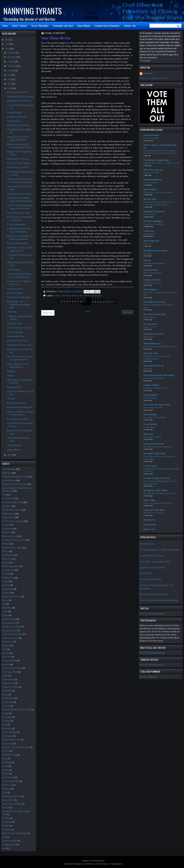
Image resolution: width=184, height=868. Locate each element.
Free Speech (7, 529)
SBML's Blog (149, 500)
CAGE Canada (150, 466)
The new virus (149, 214)
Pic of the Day (8, 570)
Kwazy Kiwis (8, 642)
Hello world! (148, 337)
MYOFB (6, 751)
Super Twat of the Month (12, 634)
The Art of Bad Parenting (17, 243)
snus (4, 848)
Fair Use (6, 808)
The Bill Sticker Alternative (155, 251)
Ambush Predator (151, 135)
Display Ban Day (14, 387)
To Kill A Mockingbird (16, 224)
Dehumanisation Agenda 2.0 (154, 378)
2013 (7, 44)
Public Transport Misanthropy (14, 833)
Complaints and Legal (63, 26)
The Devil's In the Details (154, 454)
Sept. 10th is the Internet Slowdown (157, 447)
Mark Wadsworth (151, 241)
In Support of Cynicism (16, 117)
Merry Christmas (150, 398)
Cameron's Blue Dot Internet (151, 556)
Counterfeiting (8, 680)
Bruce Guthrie (8, 800)
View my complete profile (153, 78)
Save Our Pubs (8, 777)
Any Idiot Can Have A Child (14, 540)
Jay (58, 291)
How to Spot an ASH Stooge (19, 297)
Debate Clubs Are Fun (11, 740)
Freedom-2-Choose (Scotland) (156, 478)
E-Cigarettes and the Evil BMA (153, 568)
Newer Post (48, 313)
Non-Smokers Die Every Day (19, 345)
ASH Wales (7, 729)
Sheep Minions (8, 517)
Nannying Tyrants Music (154, 510)
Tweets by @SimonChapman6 (152, 653)
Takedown (6, 789)
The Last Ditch (150, 199)
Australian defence (151, 182)
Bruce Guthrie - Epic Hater (18, 167)
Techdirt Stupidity (10, 841)
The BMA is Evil (9, 845)
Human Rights (8, 698)
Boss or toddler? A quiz (152, 273)
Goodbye (6, 818)
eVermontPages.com (103, 864)
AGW (5, 725)
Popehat (147, 261)
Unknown (148, 73)
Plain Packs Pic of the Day (18, 159)
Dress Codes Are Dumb (12, 804)
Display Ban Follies (10, 687)
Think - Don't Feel (10, 536)
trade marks (7, 717)
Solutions (6, 665)
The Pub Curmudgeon (153, 221)
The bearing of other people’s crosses (158, 192)
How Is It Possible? (151, 138)
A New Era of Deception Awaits (15, 477)
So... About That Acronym (18, 419)
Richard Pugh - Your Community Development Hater (19, 305)
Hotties (5, 695)
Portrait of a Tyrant (15, 293)
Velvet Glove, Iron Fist (153, 170)
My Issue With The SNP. (153, 408)
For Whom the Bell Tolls (17, 341)
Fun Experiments (9, 623)
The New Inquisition (11, 566)
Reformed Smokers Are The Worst (16, 710)
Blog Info (6, 585)
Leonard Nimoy (150, 427)
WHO (5, 793)
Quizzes (5, 770)
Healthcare (7, 532)
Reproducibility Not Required (19, 407)
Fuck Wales (7, 691)
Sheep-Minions (84, 26)
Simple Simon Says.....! (153, 344)
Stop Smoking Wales (11, 781)
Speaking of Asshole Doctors (19, 101)
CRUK (5, 612)
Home (5, 26)
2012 (7, 49)
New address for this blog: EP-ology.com (159, 493)
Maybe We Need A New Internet (20, 97)
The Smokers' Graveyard (154, 314)
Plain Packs (7, 473)
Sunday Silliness (14, 450)
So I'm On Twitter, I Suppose (19, 163)
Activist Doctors (9, 481)
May (9, 84)
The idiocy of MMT (151, 173)
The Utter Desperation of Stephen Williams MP (159, 550)
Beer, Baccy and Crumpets (151, 579)
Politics (57, 295)
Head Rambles (150, 189)
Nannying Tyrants (33, 11)
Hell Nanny (148, 434)
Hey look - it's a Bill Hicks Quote (16, 747)
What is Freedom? (14, 445)
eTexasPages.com (78, 864)
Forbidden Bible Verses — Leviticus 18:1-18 (161, 163)
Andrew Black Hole (10, 638)
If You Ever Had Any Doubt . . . (20, 213)
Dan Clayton (7, 736)
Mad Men (11, 371)
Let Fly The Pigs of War (154, 444)
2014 (7, 40)
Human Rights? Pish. (16, 336)
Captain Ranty (150, 525)
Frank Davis (149, 231)
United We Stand (9, 619)
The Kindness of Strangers (154, 513)
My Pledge (7, 762)
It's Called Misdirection (16, 403)
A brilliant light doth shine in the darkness (160, 346)
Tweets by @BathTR (148, 677)
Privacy (5, 766)
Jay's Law (6, 706)
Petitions (6, 544)
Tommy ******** (151, 327)
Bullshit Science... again (12, 548)
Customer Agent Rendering (154, 263)
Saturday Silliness (14, 113)
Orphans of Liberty (152, 280)
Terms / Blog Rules (40, 26)
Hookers (6, 826)
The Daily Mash (150, 270)
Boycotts (6, 653)
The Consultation (14, 270)
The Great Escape (147, 544)
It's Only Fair (8, 702)
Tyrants (5, 615)
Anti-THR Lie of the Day (154, 302)
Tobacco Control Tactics (12, 668)
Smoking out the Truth (153, 334)
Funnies (5, 563)
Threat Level (149, 529)
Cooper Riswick (150, 317)
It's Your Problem (9, 661)
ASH (4, 495)
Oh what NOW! (150, 324)
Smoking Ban (8, 555)
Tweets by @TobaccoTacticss (152, 665)
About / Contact (19, 26)
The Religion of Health (152, 437)
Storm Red (148, 253)
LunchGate (7, 830)
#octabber (6, 721)
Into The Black (146, 573)
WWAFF (6, 525)
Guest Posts (7, 822)
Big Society (7, 559)
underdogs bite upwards (154, 212)
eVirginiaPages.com (116, 864)
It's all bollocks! (150, 424)
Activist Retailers (9, 732)
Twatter (5, 600)
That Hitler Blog (14, 121)
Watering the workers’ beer (154, 224)
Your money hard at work (90, 295)
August (11, 71)
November (12, 57)
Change (10, 376)
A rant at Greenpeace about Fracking (158, 503)
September (12, 66)
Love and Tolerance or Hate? (19, 328)
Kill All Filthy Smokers (12, 510)
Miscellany (7, 506)
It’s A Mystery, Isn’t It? (152, 283)
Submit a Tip (130, 26)
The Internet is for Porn (12, 597)
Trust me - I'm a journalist (13, 521)
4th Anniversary (150, 234)
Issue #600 (148, 369)
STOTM (6, 574)
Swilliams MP (8, 578)
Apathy (5, 676)
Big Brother (7, 608)
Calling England (151, 395)
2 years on (147, 244)
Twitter (5, 581)
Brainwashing (8, 589)
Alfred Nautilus (150, 415)
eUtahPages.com (90, 864)
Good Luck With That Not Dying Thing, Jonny (159, 600)
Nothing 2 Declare (151, 385)
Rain (4, 837)
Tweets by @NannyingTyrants (152, 614)
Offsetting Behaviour (153, 180)
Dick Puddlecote (150, 290)
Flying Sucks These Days (17, 92)
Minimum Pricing (9, 755)
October (11, 62)
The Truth (11, 399)
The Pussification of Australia (19, 194)
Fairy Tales (7, 657)
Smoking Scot (149, 520)
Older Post (128, 313)
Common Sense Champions (107, 26)
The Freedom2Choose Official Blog (159, 375)
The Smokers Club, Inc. (154, 366)
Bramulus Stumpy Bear (12, 796)
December (12, 53)
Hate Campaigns (9, 469)
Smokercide (12, 312)
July (9, 75)
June (9, 79)
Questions (6, 646)
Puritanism (7, 593)
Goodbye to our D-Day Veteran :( (156, 388)
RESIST (6, 774)
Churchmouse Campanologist (156, 160)
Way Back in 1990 (14, 324)
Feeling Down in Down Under (15, 484)
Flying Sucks (7, 744)
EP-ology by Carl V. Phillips (156, 490)
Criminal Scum (8, 683)
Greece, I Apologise (15, 332)
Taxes (4, 649)
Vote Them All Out (69, 295)
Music (5, 759)
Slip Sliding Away (10, 631)
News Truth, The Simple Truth (157, 405)
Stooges (5, 713)
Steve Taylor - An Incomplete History (155, 562)
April (10, 88)
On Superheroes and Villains (19, 125)
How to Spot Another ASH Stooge (154, 594)
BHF (4, 604)
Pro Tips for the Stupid (11, 627)
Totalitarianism (8, 514)
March (10, 455)
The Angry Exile (151, 353)
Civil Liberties (8, 499)
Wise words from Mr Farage (154, 417)
